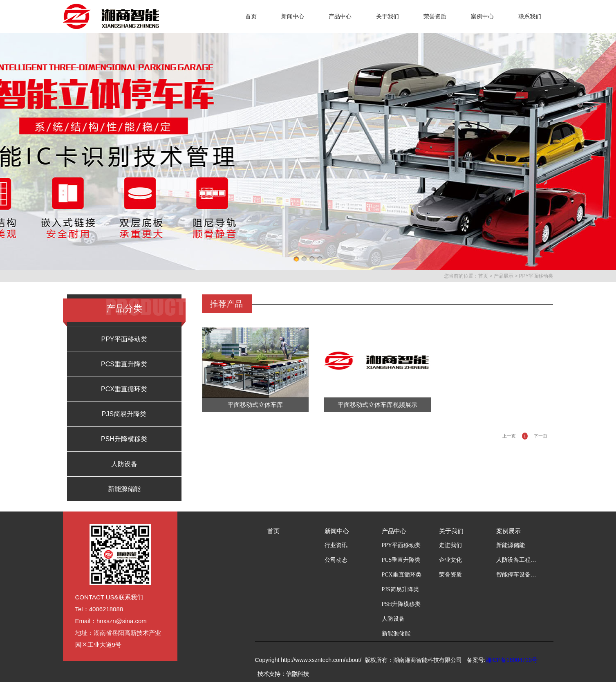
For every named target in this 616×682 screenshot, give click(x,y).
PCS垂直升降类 (124, 364)
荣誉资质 (435, 16)
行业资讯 (336, 545)
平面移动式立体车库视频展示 (377, 405)
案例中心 (482, 16)
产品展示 (504, 276)
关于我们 (388, 16)
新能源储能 (124, 489)
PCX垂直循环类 (124, 389)
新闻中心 (293, 16)
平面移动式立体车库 (255, 405)
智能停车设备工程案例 (517, 575)
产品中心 (340, 16)
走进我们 (450, 545)
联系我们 (530, 16)
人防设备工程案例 (517, 560)
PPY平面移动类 (536, 276)
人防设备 (124, 464)
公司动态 (336, 560)
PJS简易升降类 (124, 414)
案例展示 (508, 531)
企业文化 (450, 560)
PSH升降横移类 (124, 439)
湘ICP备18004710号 (512, 660)
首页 (251, 16)
